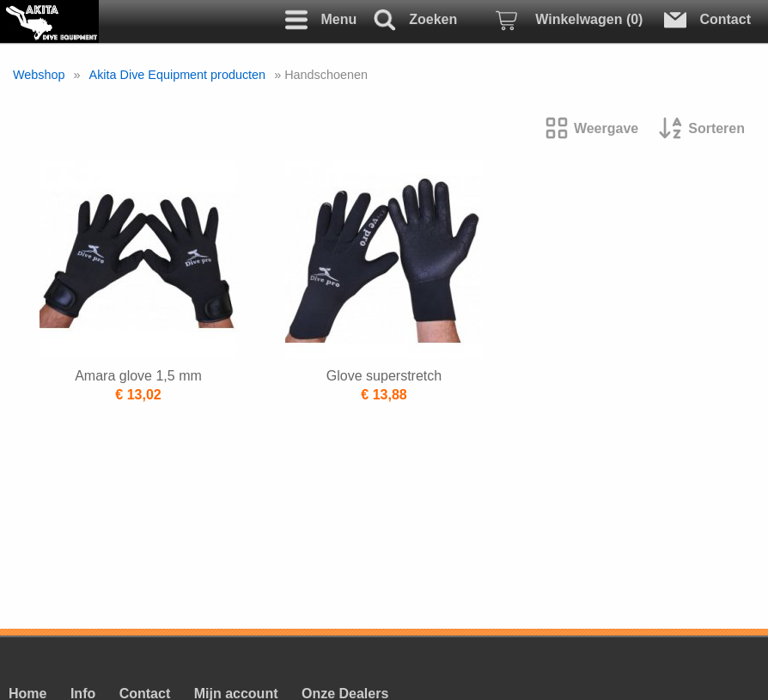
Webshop (39, 75)
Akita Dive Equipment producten (178, 75)
